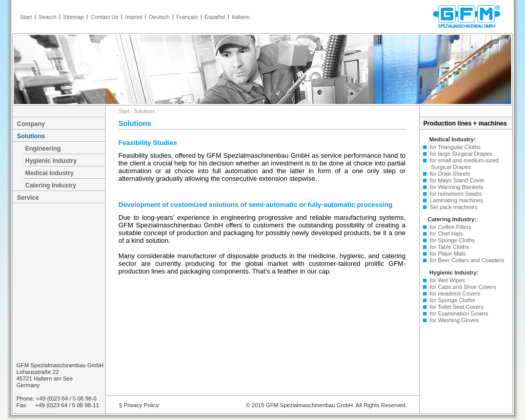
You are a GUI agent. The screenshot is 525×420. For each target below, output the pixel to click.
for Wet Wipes (446, 280)
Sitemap (73, 17)
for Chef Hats (445, 234)
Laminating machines (455, 200)
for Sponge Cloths (451, 240)
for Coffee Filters (449, 227)
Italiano (241, 17)
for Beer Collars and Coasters (465, 260)
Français (187, 17)
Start (26, 17)
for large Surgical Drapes (459, 154)
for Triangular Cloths (453, 147)
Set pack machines (452, 207)
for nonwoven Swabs (454, 194)
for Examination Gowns (457, 313)
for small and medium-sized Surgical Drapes (459, 164)
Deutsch (159, 17)
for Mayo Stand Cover (456, 180)
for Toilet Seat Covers (455, 307)
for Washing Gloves (453, 320)
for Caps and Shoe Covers (461, 287)
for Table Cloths (448, 247)
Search (47, 17)
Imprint (134, 17)
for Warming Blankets (455, 187)
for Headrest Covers (453, 293)
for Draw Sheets (448, 174)
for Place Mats (446, 254)
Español (215, 17)
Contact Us (104, 17)
